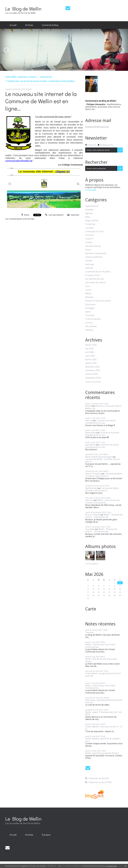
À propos (46, 835)
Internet (89, 268)
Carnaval (89, 228)
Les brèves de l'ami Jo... (96, 282)
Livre (88, 286)
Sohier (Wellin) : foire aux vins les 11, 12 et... (104, 728)
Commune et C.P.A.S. (95, 232)
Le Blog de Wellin (23, 9)
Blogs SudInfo (92, 221)
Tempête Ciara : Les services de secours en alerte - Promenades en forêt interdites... (41, 81)
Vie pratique (91, 326)
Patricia (89, 420)
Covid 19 (89, 239)
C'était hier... (91, 224)
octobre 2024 (91, 374)
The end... (90, 632)
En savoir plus (112, 866)
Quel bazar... (91, 304)
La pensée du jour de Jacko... (98, 272)
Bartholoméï (91, 488)
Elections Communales (96, 253)
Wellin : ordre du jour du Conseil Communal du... (102, 501)
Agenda (89, 213)
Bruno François (92, 515)
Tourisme (90, 315)
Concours (90, 235)
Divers (88, 250)
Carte (91, 609)
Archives (29, 25)
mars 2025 (90, 356)
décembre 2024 (92, 367)
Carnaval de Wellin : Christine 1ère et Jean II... (102, 460)
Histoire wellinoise (94, 257)
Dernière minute (93, 246)
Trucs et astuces (93, 319)
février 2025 (91, 360)
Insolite (89, 261)
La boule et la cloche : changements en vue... (101, 422)
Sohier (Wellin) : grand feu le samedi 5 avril (103, 740)
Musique (89, 297)
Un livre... (89, 323)
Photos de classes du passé (98, 301)
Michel (88, 406)
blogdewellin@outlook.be (97, 127)
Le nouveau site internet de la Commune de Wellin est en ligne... (41, 101)
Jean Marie (90, 445)
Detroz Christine (93, 474)
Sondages (90, 308)
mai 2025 (89, 349)
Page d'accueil (46, 77)
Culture (89, 242)
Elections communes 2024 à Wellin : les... (103, 407)
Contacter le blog (50, 25)
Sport (88, 312)
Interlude (90, 264)
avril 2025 (90, 352)
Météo (88, 293)
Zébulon (89, 330)
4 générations (92, 206)
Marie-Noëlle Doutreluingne (99, 457)
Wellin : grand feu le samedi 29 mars (102, 753)
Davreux (89, 500)
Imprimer (73, 215)
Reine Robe (91, 433)
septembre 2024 (93, 378)
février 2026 (91, 345)
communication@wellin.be (19, 161)
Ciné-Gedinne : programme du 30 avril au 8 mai (103, 675)
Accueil (13, 25)
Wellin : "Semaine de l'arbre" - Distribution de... (104, 516)
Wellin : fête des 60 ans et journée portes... (101, 660)
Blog (87, 217)
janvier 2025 (91, 363)
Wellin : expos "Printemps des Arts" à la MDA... (103, 713)
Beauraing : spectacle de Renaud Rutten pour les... (104, 701)
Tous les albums (92, 564)
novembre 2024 (93, 370)
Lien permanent (54, 215)
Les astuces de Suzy (94, 279)
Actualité (89, 210)
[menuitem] (13, 25)
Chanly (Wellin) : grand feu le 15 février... (21, 77)
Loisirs (88, 290)
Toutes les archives (93, 382)
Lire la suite (91, 190)
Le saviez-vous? (93, 275)
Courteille (90, 529)
